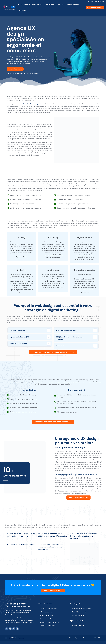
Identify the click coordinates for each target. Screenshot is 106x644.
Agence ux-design (78, 625)
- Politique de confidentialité (88, 638)
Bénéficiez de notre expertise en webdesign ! (53, 422)
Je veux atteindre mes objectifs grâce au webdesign (53, 352)
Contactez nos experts (53, 590)
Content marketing (78, 615)
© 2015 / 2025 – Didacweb (16, 638)
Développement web (46, 615)
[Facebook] (7, 629)
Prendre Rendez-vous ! (79, 497)
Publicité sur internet (79, 612)
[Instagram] (10, 629)
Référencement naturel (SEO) (82, 609)
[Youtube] (14, 629)
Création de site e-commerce (49, 622)
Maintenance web (45, 619)
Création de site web (45, 604)
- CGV (99, 638)
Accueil (9, 74)
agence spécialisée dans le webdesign (26, 104)
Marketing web (75, 604)
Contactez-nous (95, 8)
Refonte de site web (46, 612)
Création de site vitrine (47, 626)
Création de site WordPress (49, 609)
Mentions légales (75, 638)
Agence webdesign (19, 74)
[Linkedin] (17, 629)
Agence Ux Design (22, 257)
